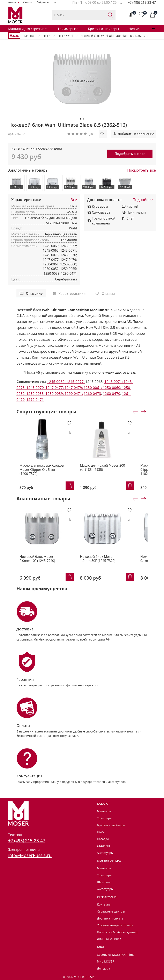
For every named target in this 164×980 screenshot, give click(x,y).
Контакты (104, 904)
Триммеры (68, 29)
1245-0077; (76, 382)
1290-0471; (74, 394)
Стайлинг (104, 846)
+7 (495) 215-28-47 (142, 2)
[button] (80, 134)
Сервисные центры (111, 911)
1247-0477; (55, 388)
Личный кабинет (109, 939)
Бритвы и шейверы (103, 29)
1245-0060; (57, 382)
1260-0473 (92, 394)
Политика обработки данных (117, 932)
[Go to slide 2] (83, 119)
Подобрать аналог (130, 154)
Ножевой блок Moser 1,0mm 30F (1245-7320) (111, 570)
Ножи (135, 29)
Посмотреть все (141, 170)
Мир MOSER (106, 961)
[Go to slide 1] (81, 119)
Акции (13, 2)
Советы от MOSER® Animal (116, 955)
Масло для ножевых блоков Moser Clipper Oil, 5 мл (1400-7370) (39, 477)
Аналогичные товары (28, 170)
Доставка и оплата (104, 200)
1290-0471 (35, 399)
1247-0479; (74, 388)
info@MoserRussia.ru (30, 855)
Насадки (103, 839)
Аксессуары (105, 853)
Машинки (104, 811)
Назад (14, 35)
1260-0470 (111, 394)
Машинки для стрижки (28, 29)
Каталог (28, 2)
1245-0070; (36, 388)
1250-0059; (55, 394)
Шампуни (104, 882)
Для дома (104, 968)
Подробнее (143, 200)
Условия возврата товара (115, 925)
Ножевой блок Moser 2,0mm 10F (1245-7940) (42, 570)
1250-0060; (112, 388)
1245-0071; (114, 382)
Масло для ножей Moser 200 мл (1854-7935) (110, 475)
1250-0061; (93, 388)
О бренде (43, 2)
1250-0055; (36, 394)
